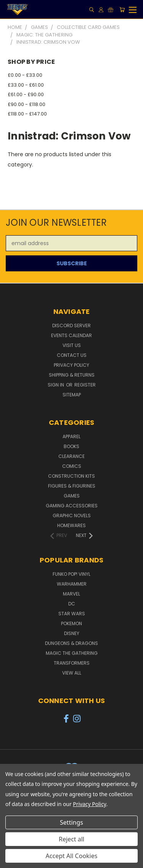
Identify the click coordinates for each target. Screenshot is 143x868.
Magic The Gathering (72, 653)
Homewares (71, 525)
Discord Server (71, 325)
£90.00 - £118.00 (27, 104)
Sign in (56, 385)
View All (72, 673)
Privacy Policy (71, 365)
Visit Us (72, 345)
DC (72, 604)
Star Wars (72, 614)
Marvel (71, 594)
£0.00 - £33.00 (25, 75)
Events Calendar (71, 335)
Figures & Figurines (72, 486)
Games (72, 496)
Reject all (71, 839)
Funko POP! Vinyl (71, 574)
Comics (72, 466)
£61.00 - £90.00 (26, 94)
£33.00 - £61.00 (26, 85)
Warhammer (72, 584)
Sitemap (72, 395)
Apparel (71, 436)
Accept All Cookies (72, 856)
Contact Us (72, 355)
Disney (72, 633)
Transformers (72, 663)
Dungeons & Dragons (71, 643)
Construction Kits (71, 476)
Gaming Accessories (72, 506)
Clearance (71, 456)
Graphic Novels (72, 516)
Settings (71, 822)
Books (71, 446)
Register (85, 385)
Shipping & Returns (72, 375)
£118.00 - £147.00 (27, 114)
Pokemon (71, 623)
